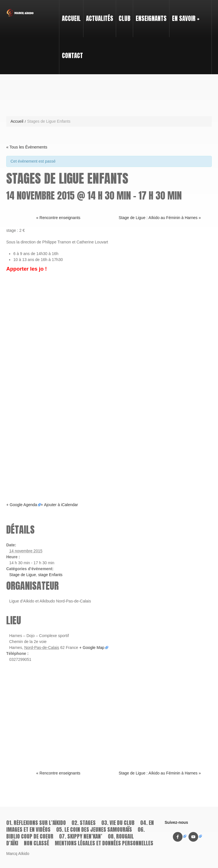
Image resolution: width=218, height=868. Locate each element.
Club (123, 13)
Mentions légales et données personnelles (104, 843)
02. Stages (84, 823)
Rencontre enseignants (58, 218)
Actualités (100, 18)
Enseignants (150, 13)
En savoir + (185, 13)
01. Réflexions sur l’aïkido (36, 823)
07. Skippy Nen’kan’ (81, 836)
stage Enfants (50, 575)
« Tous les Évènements (27, 147)
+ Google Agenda (22, 505)
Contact (72, 56)
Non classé (36, 843)
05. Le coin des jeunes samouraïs (94, 829)
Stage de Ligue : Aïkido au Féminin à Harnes (160, 218)
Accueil (71, 18)
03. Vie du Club (118, 823)
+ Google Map (92, 648)
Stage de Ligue (23, 575)
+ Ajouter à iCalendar (59, 505)
